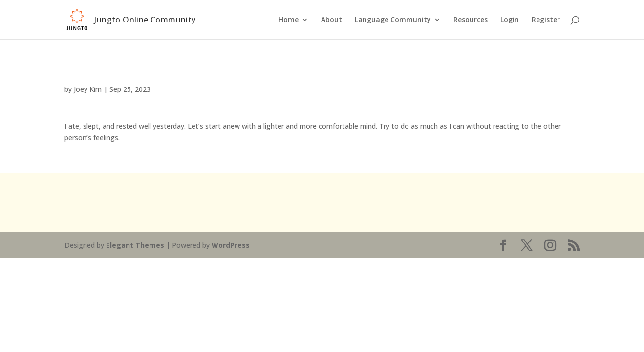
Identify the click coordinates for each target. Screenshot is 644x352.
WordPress (231, 245)
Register (546, 20)
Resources (471, 20)
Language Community (393, 20)
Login (510, 20)
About (332, 20)
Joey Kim (88, 89)
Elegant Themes (135, 245)
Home (289, 20)
